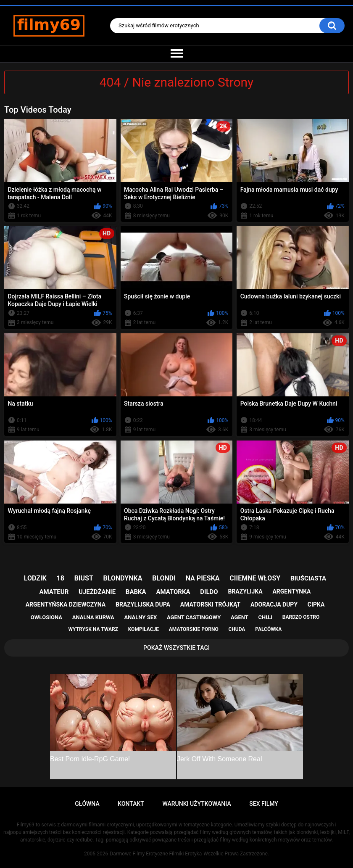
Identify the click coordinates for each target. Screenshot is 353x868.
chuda (237, 629)
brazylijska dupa (143, 604)
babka (136, 592)
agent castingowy (194, 617)
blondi (164, 578)
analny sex (141, 617)
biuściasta (308, 578)
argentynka (291, 591)
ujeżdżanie (97, 592)
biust (84, 578)
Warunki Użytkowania (196, 804)
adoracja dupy (274, 604)
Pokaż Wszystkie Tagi (176, 648)
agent (240, 617)
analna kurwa (93, 617)
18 (61, 578)
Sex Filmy (264, 804)
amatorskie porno (194, 629)
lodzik (35, 578)
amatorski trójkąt (210, 604)
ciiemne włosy (255, 578)
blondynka (123, 578)
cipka (316, 604)
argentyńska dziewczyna (66, 604)
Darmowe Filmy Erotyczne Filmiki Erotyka (156, 854)
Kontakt (131, 804)
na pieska (203, 578)
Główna (87, 804)
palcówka (268, 629)
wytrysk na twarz (93, 629)
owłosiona (46, 617)
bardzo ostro (301, 617)
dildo (209, 592)
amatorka (173, 592)
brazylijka (245, 591)
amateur (54, 592)
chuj (266, 617)
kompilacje (144, 629)
